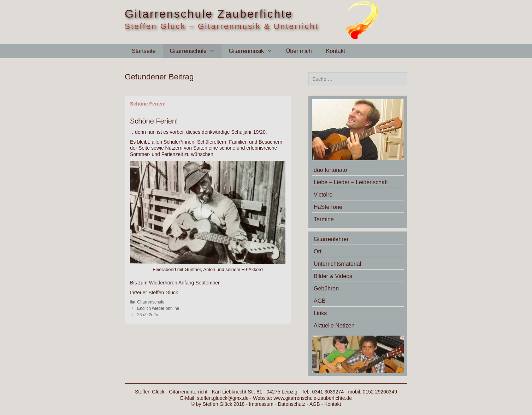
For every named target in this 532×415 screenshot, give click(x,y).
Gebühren (326, 288)
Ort (318, 251)
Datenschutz (291, 404)
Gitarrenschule (196, 51)
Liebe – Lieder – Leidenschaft (351, 182)
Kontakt (336, 51)
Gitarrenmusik (254, 51)
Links (320, 313)
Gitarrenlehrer (331, 239)
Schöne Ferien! (148, 104)
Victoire (323, 195)
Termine (324, 219)
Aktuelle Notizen (334, 326)
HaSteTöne (328, 207)
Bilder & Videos (333, 276)
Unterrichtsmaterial (337, 264)
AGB (320, 301)
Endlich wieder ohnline (158, 308)
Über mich (299, 51)
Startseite (144, 51)
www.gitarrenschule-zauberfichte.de (313, 398)
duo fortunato (330, 170)
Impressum (261, 404)
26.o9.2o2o (148, 315)
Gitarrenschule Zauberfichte (209, 14)
